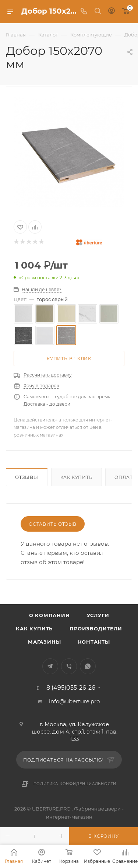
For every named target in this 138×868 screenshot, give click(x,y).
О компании (49, 615)
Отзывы (27, 477)
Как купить (77, 477)
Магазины (44, 642)
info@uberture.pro (74, 701)
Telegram (50, 666)
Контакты (94, 642)
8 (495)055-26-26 (71, 688)
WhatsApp (88, 666)
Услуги (98, 615)
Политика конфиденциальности (75, 784)
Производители (96, 629)
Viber (69, 666)
